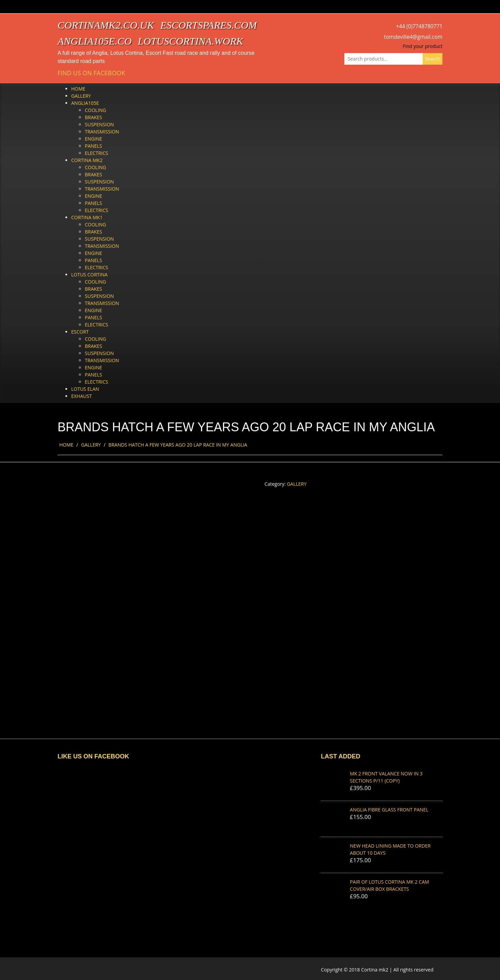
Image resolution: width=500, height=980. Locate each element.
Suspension (99, 124)
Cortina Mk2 (87, 160)
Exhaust (82, 396)
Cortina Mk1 (87, 217)
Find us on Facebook (91, 73)
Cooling (96, 110)
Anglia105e (85, 103)
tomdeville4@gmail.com (413, 37)
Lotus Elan (85, 389)
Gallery (81, 96)
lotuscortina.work (191, 41)
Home (78, 89)
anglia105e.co (95, 41)
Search (433, 59)
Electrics (96, 153)
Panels (93, 146)
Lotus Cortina (89, 275)
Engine (93, 139)
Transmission (102, 132)
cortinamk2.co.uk (106, 25)
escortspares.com (208, 25)
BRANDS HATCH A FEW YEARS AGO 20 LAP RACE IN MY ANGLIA (178, 445)
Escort (80, 332)
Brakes (93, 117)
